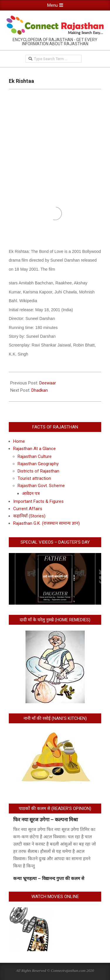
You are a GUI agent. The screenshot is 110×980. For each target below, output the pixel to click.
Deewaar (48, 383)
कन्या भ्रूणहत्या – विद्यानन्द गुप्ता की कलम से (49, 878)
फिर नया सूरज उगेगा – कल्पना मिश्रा (45, 820)
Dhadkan (40, 390)
